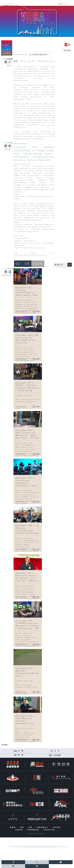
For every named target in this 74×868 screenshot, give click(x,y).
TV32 (33, 255)
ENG (59, 4)
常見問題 (57, 827)
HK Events (41, 255)
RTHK (27, 255)
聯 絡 (21, 755)
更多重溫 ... (5, 745)
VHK (22, 255)
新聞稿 (13, 827)
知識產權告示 (43, 827)
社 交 (57, 751)
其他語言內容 (50, 830)
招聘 (22, 827)
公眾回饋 (57, 755)
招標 (31, 827)
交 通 (21, 751)
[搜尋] (66, 3)
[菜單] (71, 3)
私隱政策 (20, 830)
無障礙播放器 (34, 830)
